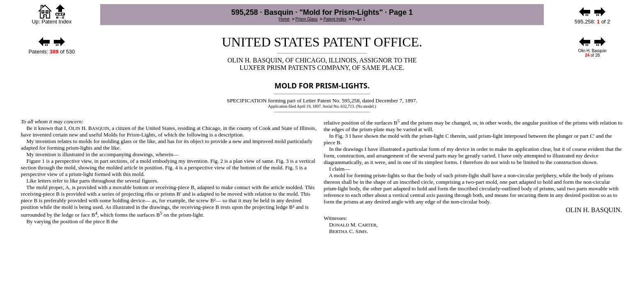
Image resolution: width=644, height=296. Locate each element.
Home (284, 19)
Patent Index (335, 19)
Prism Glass (306, 19)
